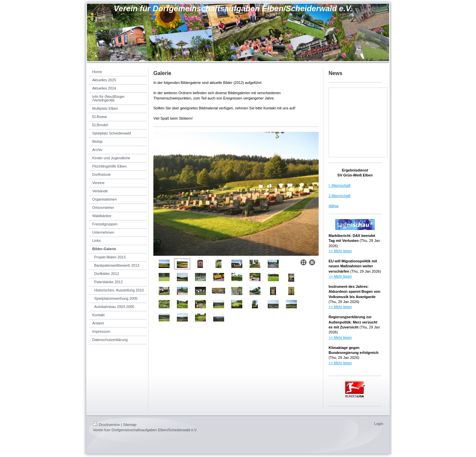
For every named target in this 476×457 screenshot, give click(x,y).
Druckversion (106, 425)
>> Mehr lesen (340, 251)
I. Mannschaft (339, 185)
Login (379, 424)
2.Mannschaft (339, 196)
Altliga (334, 206)
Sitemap (130, 425)
